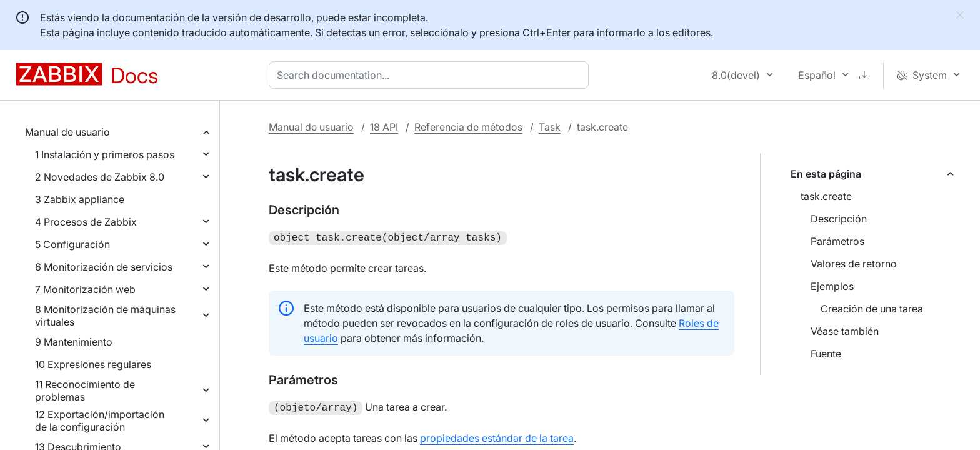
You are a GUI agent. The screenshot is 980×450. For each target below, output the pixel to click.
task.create (826, 196)
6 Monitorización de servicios (104, 267)
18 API (384, 127)
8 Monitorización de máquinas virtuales (105, 316)
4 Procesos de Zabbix (86, 222)
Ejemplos (832, 286)
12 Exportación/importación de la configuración (100, 421)
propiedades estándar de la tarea (497, 436)
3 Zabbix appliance (80, 199)
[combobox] (431, 75)
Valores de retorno (854, 264)
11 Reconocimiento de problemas (85, 391)
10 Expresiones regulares (93, 364)
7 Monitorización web (85, 289)
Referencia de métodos (468, 127)
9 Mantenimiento (74, 342)
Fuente (826, 354)
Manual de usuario (67, 132)
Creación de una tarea (872, 309)
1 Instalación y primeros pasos (105, 154)
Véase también (845, 331)
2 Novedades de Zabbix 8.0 (100, 177)
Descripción (839, 219)
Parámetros (837, 241)
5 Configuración (72, 244)
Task (550, 127)
